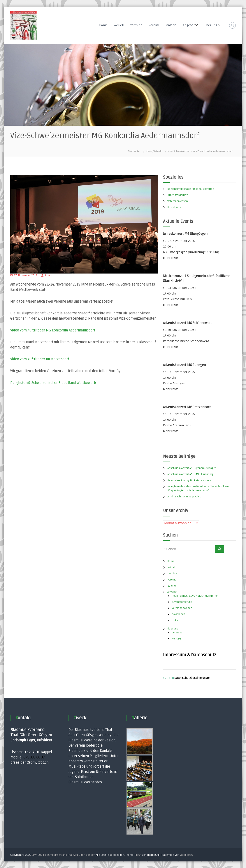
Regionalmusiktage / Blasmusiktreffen (191, 189)
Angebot (189, 25)
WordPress (186, 855)
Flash (138, 855)
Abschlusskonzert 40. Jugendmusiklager (192, 468)
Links (175, 620)
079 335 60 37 (34, 757)
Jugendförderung (178, 195)
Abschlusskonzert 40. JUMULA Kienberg (190, 474)
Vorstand (177, 633)
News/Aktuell (154, 151)
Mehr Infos (171, 258)
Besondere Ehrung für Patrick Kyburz (189, 480)
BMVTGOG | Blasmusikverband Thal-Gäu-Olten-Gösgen (63, 855)
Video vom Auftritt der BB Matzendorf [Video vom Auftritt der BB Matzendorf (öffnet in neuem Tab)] (40, 359)
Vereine (154, 25)
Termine (136, 25)
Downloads (174, 207)
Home (103, 25)
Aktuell (119, 25)
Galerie (171, 25)
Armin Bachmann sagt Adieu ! (185, 497)
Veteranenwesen (178, 201)
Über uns (211, 25)
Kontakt (176, 639)
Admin (48, 275)
